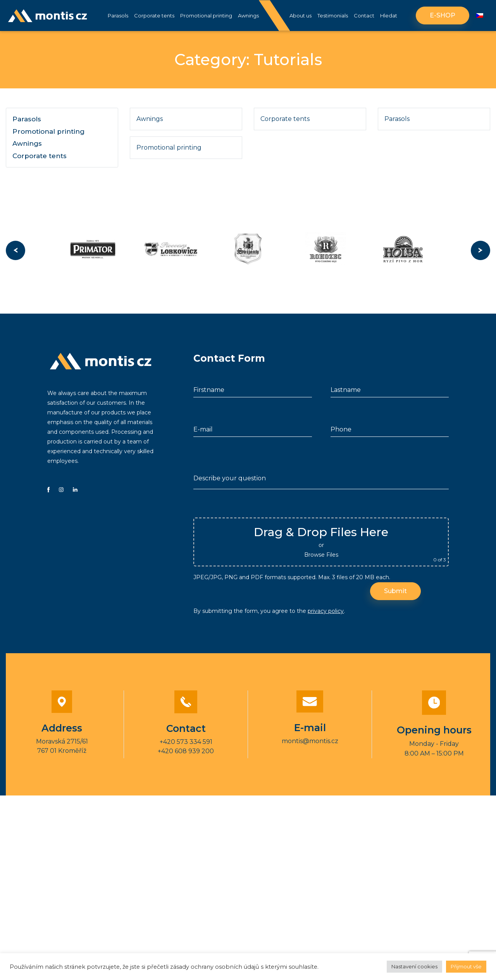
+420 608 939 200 (186, 753)
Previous (15, 251)
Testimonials (333, 16)
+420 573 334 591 (186, 744)
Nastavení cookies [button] (414, 966)
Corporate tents (154, 16)
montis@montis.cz (310, 743)
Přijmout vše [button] (466, 966)
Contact (364, 16)
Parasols (118, 16)
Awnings (248, 16)
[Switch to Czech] (480, 16)
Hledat (389, 16)
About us (301, 16)
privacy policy (326, 613)
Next (480, 251)
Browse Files (321, 557)
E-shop (443, 15)
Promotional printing (206, 16)
